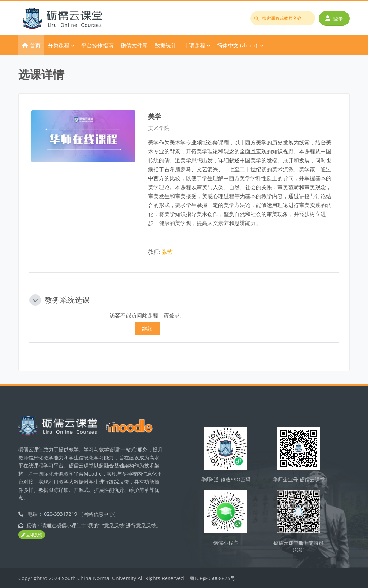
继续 (147, 328)
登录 (334, 18)
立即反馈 (32, 535)
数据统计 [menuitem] (166, 45)
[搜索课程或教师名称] (283, 18)
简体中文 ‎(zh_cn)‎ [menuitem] (237, 45)
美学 (155, 116)
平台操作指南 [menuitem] (97, 45)
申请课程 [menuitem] (194, 45)
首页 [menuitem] (35, 45)
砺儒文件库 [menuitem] (134, 45)
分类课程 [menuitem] (59, 45)
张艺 (167, 252)
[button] (35, 300)
